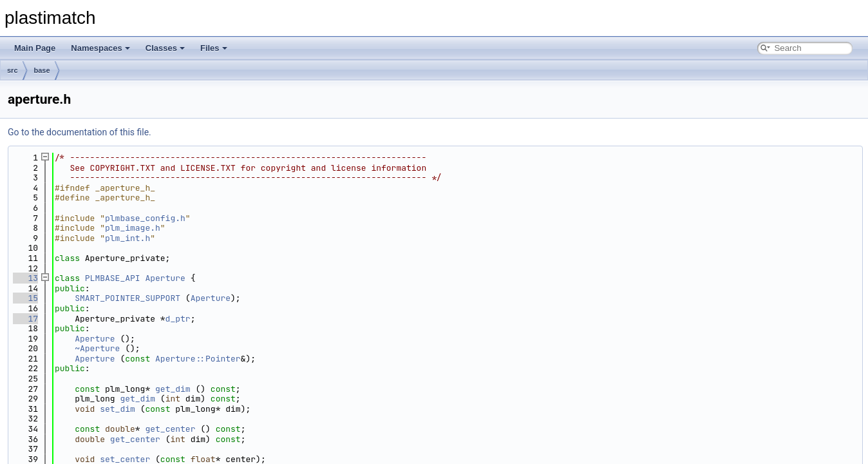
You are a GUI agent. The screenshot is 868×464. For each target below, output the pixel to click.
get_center (170, 429)
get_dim (173, 389)
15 (25, 298)
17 (25, 319)
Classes (165, 48)
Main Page (35, 48)
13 (25, 278)
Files (214, 48)
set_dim (118, 409)
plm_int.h (127, 238)
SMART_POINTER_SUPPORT (127, 298)
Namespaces (100, 48)
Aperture (165, 278)
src (13, 70)
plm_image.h (133, 228)
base (42, 70)
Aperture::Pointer (198, 359)
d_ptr (178, 319)
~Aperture (97, 348)
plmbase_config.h (145, 218)
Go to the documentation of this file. (80, 132)
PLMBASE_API (113, 278)
